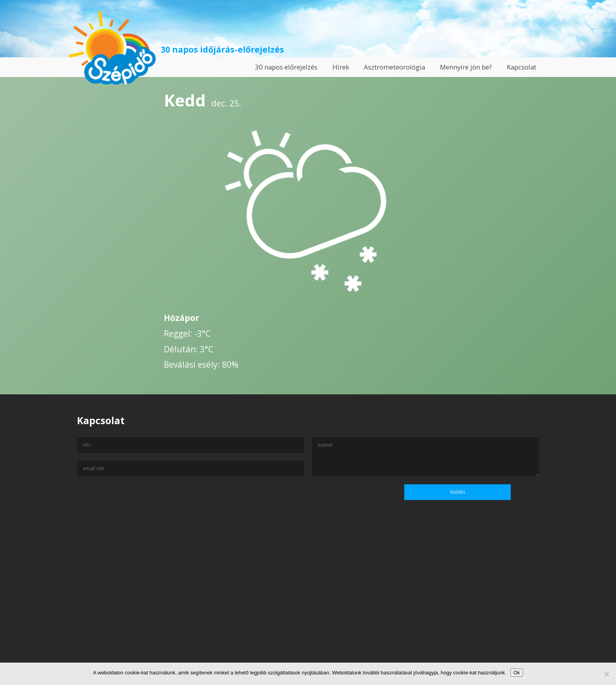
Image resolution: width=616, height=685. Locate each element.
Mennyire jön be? (466, 67)
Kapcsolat (522, 67)
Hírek (341, 67)
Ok (517, 673)
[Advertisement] (308, 609)
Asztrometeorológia (394, 67)
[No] (606, 674)
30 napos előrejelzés (286, 67)
